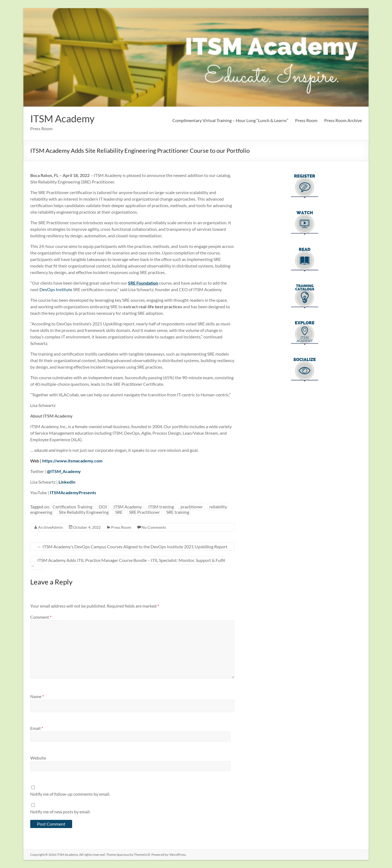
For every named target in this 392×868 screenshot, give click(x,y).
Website (38, 758)
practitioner (192, 507)
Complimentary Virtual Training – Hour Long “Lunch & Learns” (230, 120)
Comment (41, 617)
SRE (119, 512)
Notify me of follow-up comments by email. (70, 794)
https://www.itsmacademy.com (72, 461)
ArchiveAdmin (50, 527)
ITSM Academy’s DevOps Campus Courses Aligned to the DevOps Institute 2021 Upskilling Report (132, 547)
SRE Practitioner (144, 512)
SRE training (178, 512)
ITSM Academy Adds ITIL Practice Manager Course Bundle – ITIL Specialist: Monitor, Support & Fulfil (128, 563)
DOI (103, 507)
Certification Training (72, 507)
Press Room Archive (343, 120)
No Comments (154, 527)
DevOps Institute (56, 289)
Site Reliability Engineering (84, 512)
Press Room (306, 120)
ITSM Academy (62, 119)
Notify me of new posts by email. (60, 812)
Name (37, 696)
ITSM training (161, 507)
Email (37, 728)
